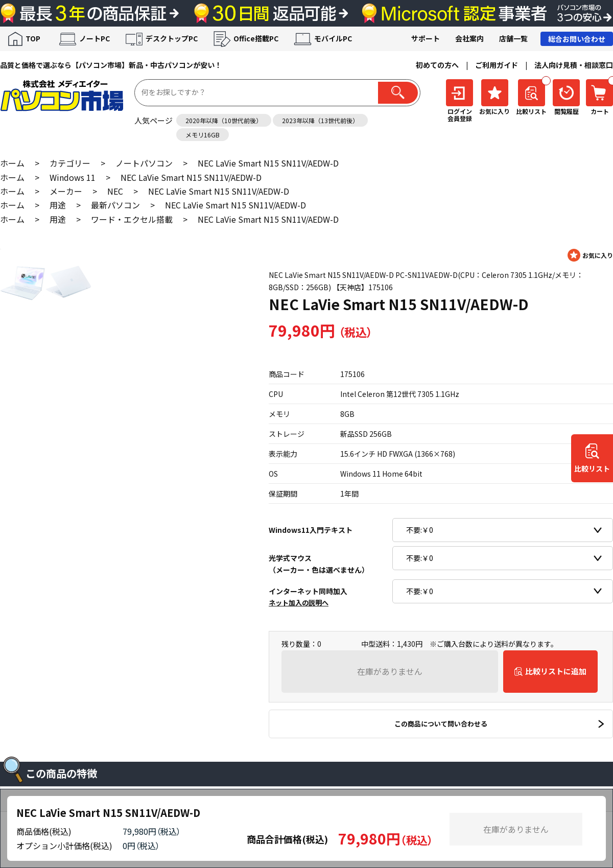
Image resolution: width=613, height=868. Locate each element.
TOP (33, 38)
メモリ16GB (203, 135)
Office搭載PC (256, 38)
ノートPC (95, 38)
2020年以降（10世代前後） (224, 120)
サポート (426, 38)
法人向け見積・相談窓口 (574, 65)
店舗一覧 (513, 38)
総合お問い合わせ (577, 39)
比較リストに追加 (556, 671)
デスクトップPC (172, 38)
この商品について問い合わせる (441, 724)
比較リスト (592, 468)
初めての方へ (437, 65)
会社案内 (469, 38)
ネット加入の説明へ (299, 603)
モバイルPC (333, 38)
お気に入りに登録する (590, 255)
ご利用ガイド (497, 65)
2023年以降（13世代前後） (320, 120)
